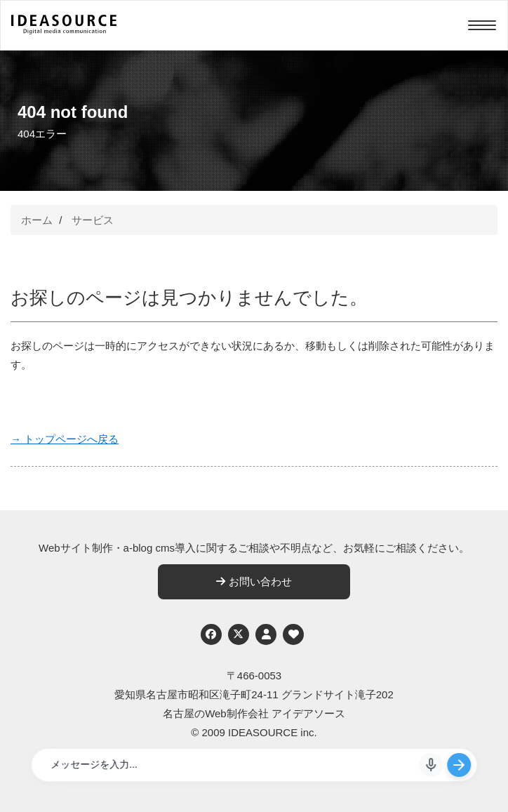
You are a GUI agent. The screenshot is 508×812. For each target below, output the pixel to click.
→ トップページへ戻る (65, 439)
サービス (93, 220)
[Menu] (482, 25)
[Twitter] (239, 634)
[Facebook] (211, 634)
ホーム (37, 220)
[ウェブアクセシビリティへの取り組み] (293, 634)
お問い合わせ (254, 581)
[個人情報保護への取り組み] (266, 634)
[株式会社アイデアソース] (64, 32)
